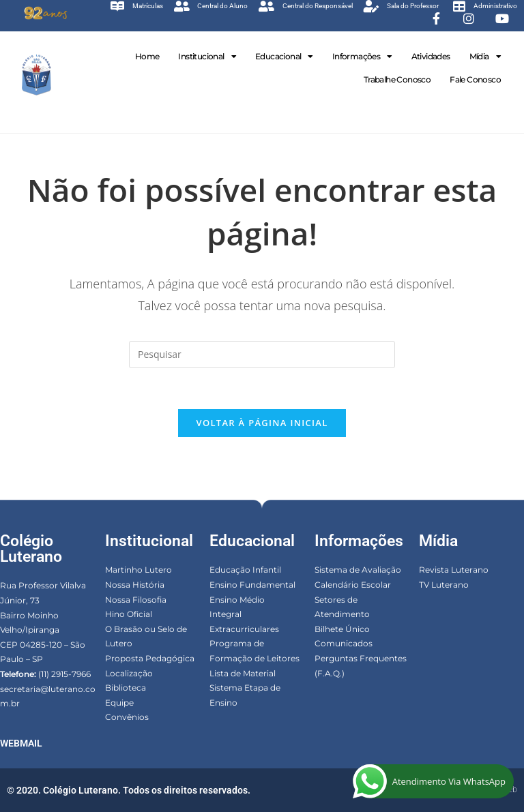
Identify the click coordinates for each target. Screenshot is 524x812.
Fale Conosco (475, 79)
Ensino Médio (237, 600)
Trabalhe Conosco (397, 79)
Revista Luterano (454, 570)
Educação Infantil (245, 570)
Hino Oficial (129, 614)
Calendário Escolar (353, 585)
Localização (129, 673)
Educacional (284, 57)
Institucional (207, 57)
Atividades (431, 56)
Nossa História (135, 585)
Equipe (119, 703)
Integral (225, 614)
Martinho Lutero (139, 570)
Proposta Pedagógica (150, 658)
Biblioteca (126, 688)
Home (147, 56)
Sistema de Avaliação (358, 570)
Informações (362, 57)
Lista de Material (243, 673)
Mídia (485, 57)
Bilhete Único (342, 629)
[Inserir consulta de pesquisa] (262, 355)
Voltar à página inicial (262, 423)
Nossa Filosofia (136, 600)
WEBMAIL (21, 743)
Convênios (127, 718)
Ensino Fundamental (252, 585)
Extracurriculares (244, 629)
